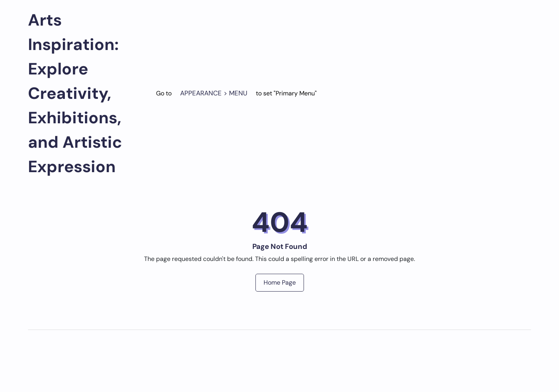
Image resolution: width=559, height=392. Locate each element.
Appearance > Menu (214, 93)
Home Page (280, 282)
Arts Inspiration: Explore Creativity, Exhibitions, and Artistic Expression (75, 93)
